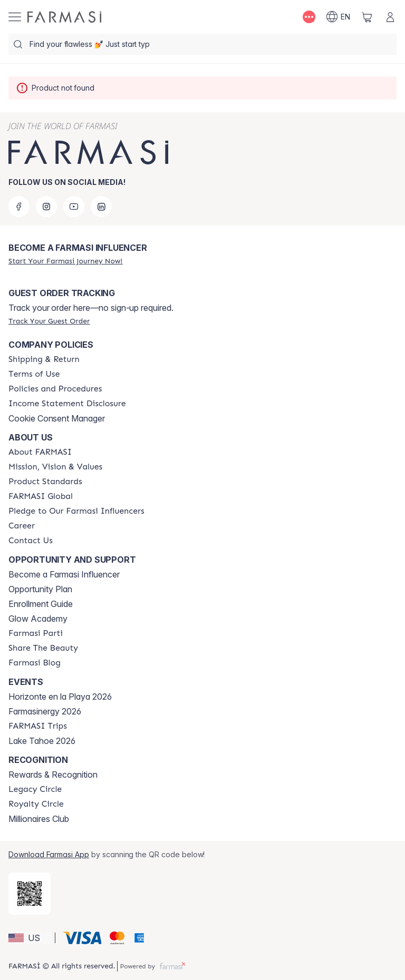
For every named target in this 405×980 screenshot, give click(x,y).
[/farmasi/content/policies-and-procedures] (55, 389)
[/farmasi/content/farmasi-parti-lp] (36, 633)
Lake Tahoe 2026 (42, 741)
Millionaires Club (39, 819)
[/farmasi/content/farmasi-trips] (38, 726)
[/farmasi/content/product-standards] (45, 482)
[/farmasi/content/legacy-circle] (35, 789)
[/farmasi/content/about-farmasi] (40, 452)
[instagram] (46, 207)
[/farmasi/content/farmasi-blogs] (35, 663)
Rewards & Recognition (53, 775)
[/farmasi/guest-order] (49, 321)
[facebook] (19, 207)
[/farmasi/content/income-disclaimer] (67, 404)
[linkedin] (101, 207)
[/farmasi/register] (65, 261)
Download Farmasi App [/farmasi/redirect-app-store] (49, 854)
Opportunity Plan (40, 589)
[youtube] (74, 207)
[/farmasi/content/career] (22, 526)
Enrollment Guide (41, 604)
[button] (30, 938)
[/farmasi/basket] (367, 17)
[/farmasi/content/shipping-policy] (44, 359)
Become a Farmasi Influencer (64, 574)
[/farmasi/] (64, 17)
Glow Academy (38, 619)
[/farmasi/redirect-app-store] (30, 894)
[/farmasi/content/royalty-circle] (36, 804)
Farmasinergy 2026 (45, 711)
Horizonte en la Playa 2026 (60, 697)
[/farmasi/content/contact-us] (31, 541)
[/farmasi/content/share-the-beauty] (43, 648)
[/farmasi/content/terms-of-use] (34, 374)
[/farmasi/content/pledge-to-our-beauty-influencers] (76, 511)
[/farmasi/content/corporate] (41, 496)
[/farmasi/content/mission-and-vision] (55, 467)
